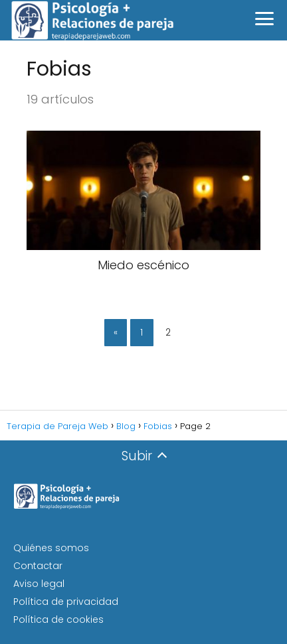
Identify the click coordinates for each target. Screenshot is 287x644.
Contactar (38, 566)
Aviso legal (39, 584)
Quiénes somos (51, 548)
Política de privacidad (66, 602)
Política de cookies (58, 619)
